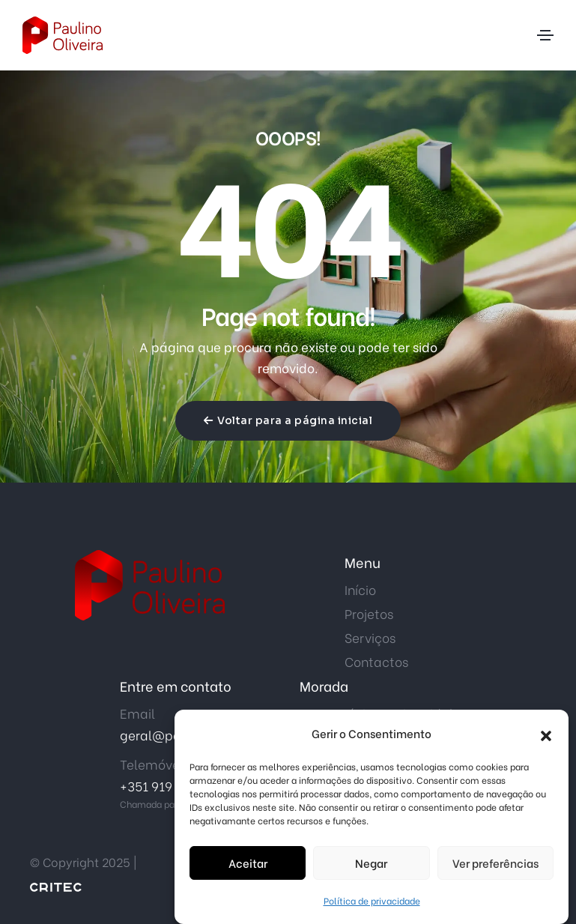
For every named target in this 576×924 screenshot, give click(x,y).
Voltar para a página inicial (288, 420)
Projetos (369, 613)
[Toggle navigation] (545, 35)
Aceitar (248, 866)
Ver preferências (495, 866)
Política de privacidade (372, 903)
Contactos (376, 661)
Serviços (370, 637)
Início (360, 589)
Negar (371, 866)
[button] (546, 735)
